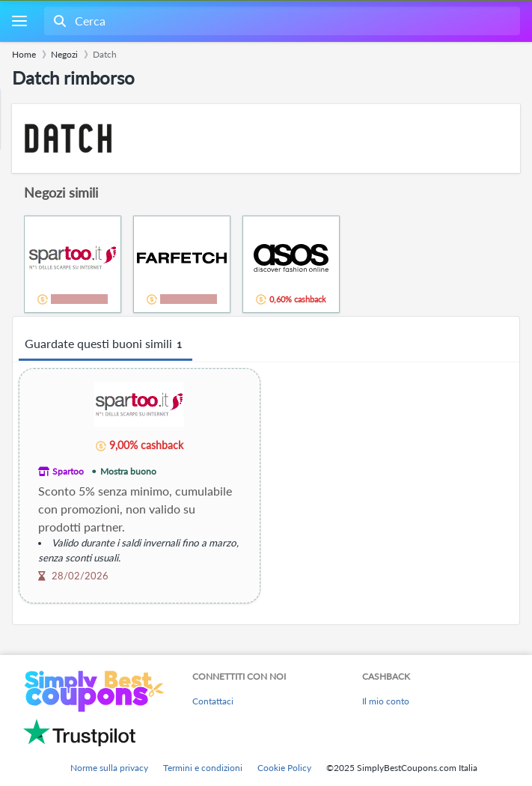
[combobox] (281, 21)
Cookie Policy (284, 768)
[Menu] (19, 21)
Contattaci (213, 701)
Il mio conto (386, 701)
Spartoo (68, 471)
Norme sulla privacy (109, 768)
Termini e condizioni (203, 768)
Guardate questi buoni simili (106, 344)
